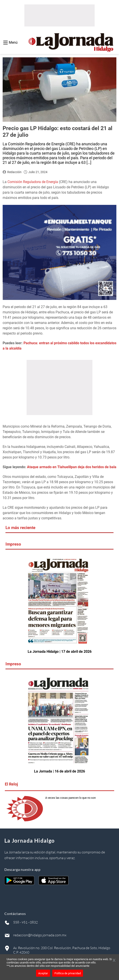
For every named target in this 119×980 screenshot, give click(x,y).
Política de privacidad (68, 973)
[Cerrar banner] (114, 961)
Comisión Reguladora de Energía (33, 182)
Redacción (14, 172)
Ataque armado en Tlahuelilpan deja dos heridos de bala (72, 467)
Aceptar (43, 973)
